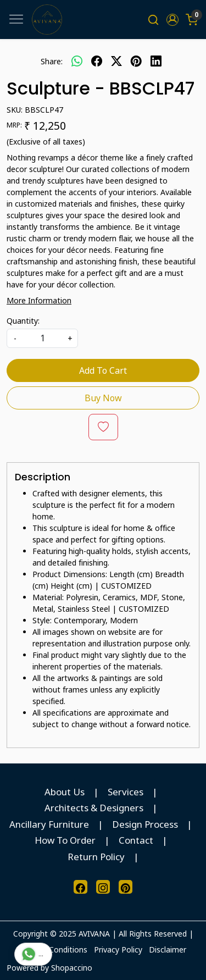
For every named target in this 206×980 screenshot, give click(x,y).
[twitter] (116, 61)
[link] (154, 20)
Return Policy (96, 857)
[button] (172, 20)
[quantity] (42, 338)
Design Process (145, 824)
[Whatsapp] (77, 61)
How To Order (65, 840)
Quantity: (23, 321)
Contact (136, 840)
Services (126, 792)
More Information (39, 300)
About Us (65, 792)
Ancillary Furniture (49, 824)
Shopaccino (72, 968)
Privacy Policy (118, 949)
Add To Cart (103, 370)
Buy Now (103, 398)
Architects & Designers (94, 808)
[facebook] (97, 61)
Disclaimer (168, 949)
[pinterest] (136, 61)
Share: (52, 61)
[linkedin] (156, 61)
